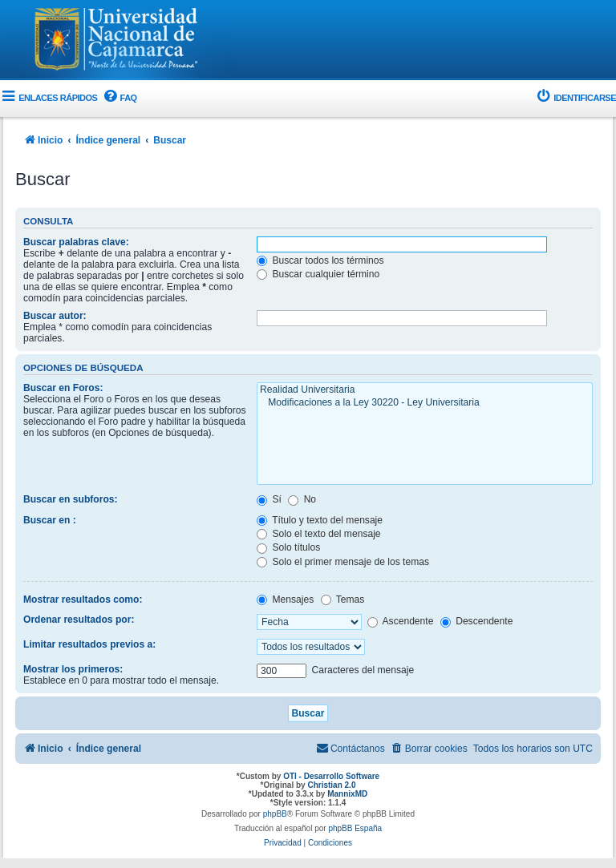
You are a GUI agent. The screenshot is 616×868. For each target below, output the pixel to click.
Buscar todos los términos (320, 260)
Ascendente (401, 621)
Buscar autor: (55, 316)
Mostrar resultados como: (83, 600)
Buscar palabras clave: (76, 242)
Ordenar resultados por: (79, 620)
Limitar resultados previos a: (89, 644)
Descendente (477, 621)
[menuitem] (119, 98)
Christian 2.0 (331, 785)
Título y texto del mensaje (320, 520)
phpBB (275, 814)
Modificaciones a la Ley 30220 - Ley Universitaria (425, 403)
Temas (343, 600)
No (302, 499)
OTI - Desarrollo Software (331, 776)
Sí (269, 499)
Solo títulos (288, 547)
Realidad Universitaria (425, 390)
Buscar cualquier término (318, 274)
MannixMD (347, 794)
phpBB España (355, 828)
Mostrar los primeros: (73, 669)
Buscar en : (50, 520)
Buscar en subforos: (71, 499)
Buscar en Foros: (63, 388)
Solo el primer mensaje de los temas (343, 562)
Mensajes (285, 600)
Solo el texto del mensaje (319, 534)
